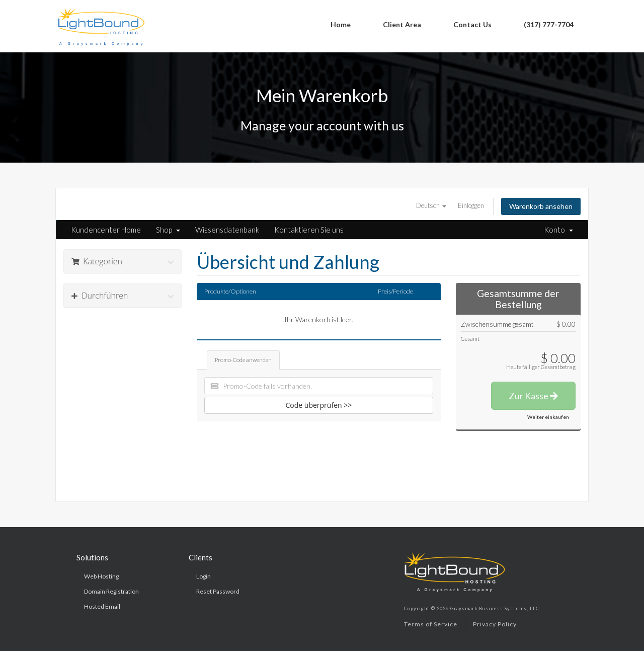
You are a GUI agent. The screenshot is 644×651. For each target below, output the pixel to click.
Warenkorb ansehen (541, 206)
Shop (168, 230)
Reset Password (218, 591)
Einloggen (471, 205)
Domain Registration (111, 591)
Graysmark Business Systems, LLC (495, 608)
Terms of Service (431, 624)
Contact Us (472, 24)
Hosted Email (102, 606)
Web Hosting (101, 576)
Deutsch (431, 205)
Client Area (402, 24)
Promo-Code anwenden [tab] (243, 360)
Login (204, 576)
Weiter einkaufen (548, 417)
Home (341, 24)
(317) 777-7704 (549, 24)
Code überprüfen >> (319, 405)
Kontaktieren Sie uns (309, 230)
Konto (558, 230)
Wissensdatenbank (227, 230)
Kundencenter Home (106, 230)
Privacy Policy (495, 624)
